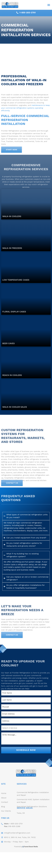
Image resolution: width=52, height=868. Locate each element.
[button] (49, 5)
